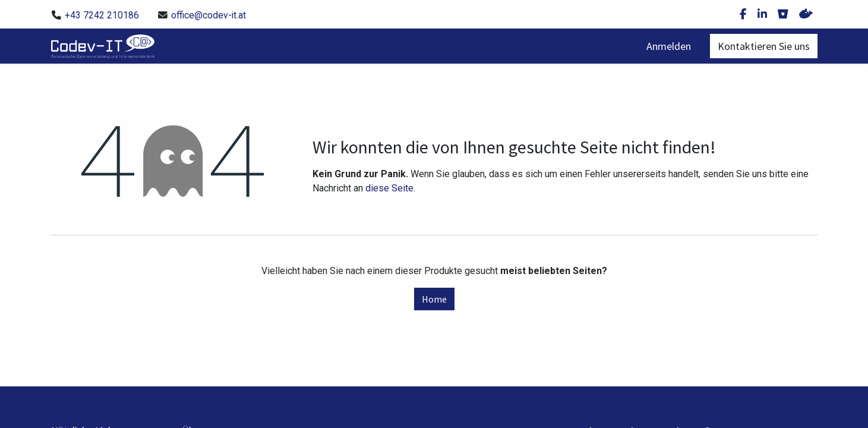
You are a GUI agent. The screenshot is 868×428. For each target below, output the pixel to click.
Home (434, 299)
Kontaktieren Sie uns (764, 46)
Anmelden (669, 46)
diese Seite (389, 188)
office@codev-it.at (209, 15)
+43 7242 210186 (102, 15)
